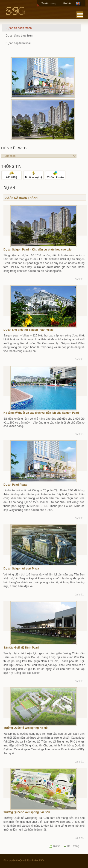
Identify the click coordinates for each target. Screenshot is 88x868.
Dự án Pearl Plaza (15, 485)
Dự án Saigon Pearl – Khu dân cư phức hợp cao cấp (37, 250)
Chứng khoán (55, 176)
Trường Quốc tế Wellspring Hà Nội (26, 728)
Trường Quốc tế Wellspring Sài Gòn (27, 812)
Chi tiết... (80, 279)
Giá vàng (12, 176)
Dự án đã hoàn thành (19, 28)
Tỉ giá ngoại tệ (33, 176)
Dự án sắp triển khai (18, 43)
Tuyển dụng (49, 3)
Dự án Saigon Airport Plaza (21, 569)
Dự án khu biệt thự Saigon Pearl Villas (28, 330)
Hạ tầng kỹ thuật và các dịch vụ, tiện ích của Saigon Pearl (41, 413)
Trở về (55, 846)
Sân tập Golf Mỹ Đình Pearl (21, 648)
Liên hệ (66, 3)
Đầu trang (71, 846)
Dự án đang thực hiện (19, 36)
